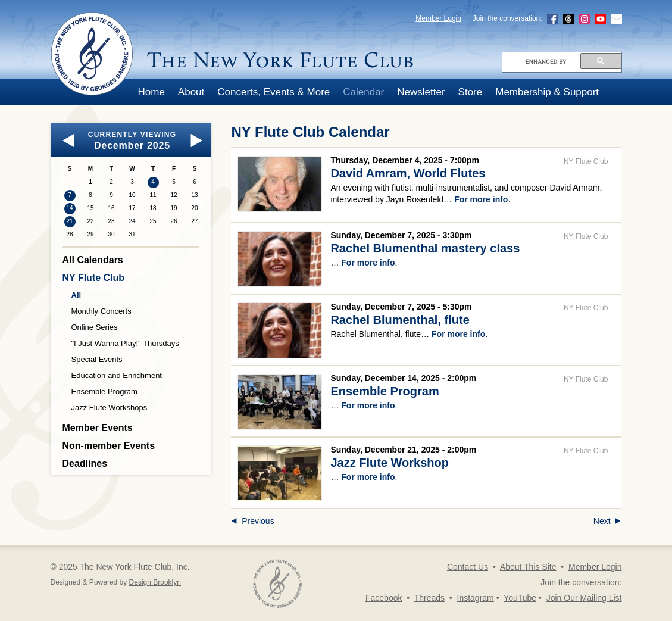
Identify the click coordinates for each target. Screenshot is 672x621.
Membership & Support (547, 92)
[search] (548, 61)
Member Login (438, 18)
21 (69, 221)
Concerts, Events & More (274, 92)
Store (471, 92)
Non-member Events (109, 446)
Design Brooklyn (155, 582)
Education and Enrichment (117, 375)
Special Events (97, 359)
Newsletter (421, 92)
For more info (481, 199)
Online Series (95, 327)
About (191, 92)
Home (151, 92)
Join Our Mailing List (584, 598)
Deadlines (85, 464)
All (76, 295)
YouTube (520, 598)
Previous (252, 521)
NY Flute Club (94, 278)
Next (607, 521)
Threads (429, 598)
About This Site (528, 567)
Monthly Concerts (101, 311)
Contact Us (468, 567)
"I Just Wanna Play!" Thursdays (125, 343)
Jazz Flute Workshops (110, 408)
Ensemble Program (104, 391)
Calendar (363, 92)
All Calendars (93, 260)
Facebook (384, 598)
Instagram (476, 598)
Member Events (98, 428)
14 (69, 208)
